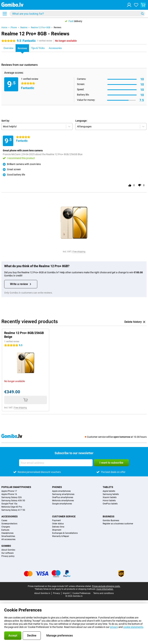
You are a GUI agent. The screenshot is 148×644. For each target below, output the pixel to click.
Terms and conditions (103, 593)
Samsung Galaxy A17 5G (13, 510)
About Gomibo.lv (42, 593)
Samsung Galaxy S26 (12, 497)
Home (4, 27)
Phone (14, 27)
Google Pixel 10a (9, 504)
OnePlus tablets (110, 504)
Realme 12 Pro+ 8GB (40, 27)
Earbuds (5, 530)
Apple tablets (109, 491)
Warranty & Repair (61, 536)
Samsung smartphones (63, 494)
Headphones (7, 533)
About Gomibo (8, 550)
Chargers (6, 527)
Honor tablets (109, 501)
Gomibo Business (111, 520)
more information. (105, 589)
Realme (24, 27)
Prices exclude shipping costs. (106, 586)
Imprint (66, 593)
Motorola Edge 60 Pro (12, 507)
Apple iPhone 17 (9, 491)
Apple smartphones (61, 491)
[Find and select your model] (77, 14)
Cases (4, 520)
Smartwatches (8, 536)
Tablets (108, 487)
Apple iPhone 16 (9, 494)
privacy (114, 627)
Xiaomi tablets (110, 497)
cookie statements (133, 627)
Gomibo (6, 546)
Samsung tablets (111, 494)
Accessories (10, 516)
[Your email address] (56, 463)
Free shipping (79, 252)
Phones (57, 487)
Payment (56, 520)
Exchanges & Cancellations (65, 533)
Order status (58, 524)
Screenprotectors (9, 524)
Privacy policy (8, 556)
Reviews (57, 27)
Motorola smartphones (63, 501)
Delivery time (58, 527)
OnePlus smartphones (63, 497)
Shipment (57, 530)
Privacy (57, 593)
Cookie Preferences (81, 593)
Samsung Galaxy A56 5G (13, 501)
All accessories (8, 539)
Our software (7, 553)
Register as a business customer (118, 524)
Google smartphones (62, 504)
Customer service (64, 516)
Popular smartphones (16, 487)
